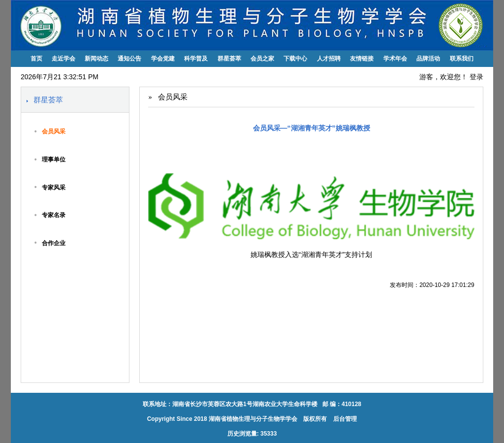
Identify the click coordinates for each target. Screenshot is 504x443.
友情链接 (362, 59)
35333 (268, 434)
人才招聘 (329, 59)
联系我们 (462, 59)
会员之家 (262, 59)
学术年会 (395, 59)
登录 (476, 77)
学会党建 (163, 59)
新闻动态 (96, 59)
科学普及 (196, 59)
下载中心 (295, 59)
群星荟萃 (229, 59)
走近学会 (63, 59)
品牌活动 (428, 59)
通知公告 (129, 59)
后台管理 (344, 419)
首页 (36, 59)
